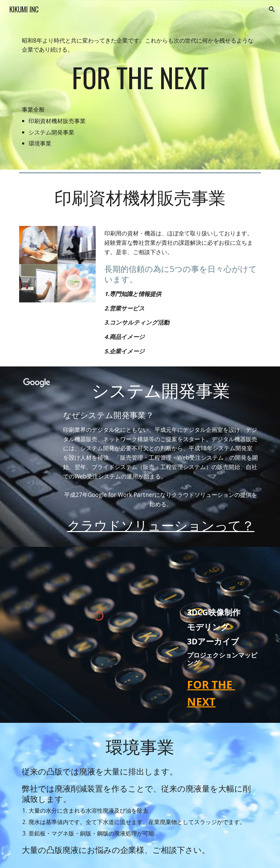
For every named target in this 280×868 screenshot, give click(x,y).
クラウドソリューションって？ (161, 525)
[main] (140, 85)
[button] (272, 9)
